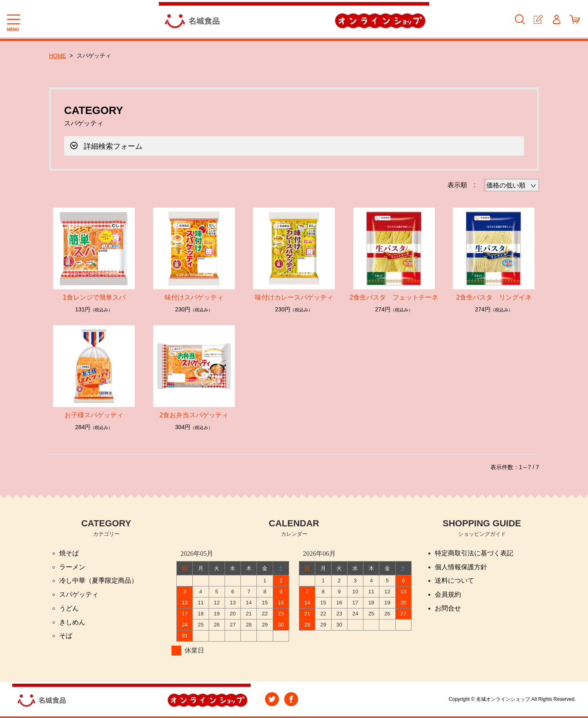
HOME (58, 56)
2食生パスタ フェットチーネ (394, 297)
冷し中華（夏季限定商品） (98, 580)
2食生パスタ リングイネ (494, 297)
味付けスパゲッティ (194, 297)
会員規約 (448, 594)
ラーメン (72, 567)
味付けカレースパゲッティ (294, 297)
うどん (69, 608)
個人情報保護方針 (461, 567)
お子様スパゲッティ (94, 415)
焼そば (69, 553)
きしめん (72, 622)
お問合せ (448, 608)
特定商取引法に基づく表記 (474, 553)
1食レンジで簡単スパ (94, 297)
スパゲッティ (79, 594)
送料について (454, 580)
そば (66, 636)
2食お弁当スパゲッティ (194, 415)
